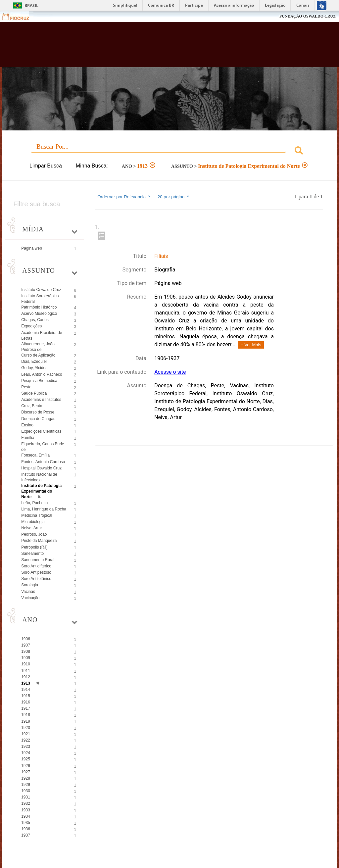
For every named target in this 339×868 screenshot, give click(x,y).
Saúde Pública (34, 393)
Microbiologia (33, 522)
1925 (26, 759)
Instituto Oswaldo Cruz (41, 290)
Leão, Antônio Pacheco (42, 374)
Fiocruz (20, 16)
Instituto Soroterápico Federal (40, 299)
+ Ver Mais (251, 345)
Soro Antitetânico (36, 579)
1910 (26, 664)
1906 (26, 639)
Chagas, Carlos (35, 320)
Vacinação (30, 598)
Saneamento (32, 554)
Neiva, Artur (32, 528)
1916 (26, 702)
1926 (26, 766)
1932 (26, 803)
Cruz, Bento (32, 406)
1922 (26, 740)
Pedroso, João (34, 534)
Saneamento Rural (38, 560)
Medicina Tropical (37, 515)
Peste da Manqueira (39, 541)
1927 (26, 772)
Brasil (31, 5)
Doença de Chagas (38, 419)
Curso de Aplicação (38, 355)
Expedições (31, 326)
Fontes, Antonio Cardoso (43, 462)
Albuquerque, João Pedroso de (38, 347)
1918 (26, 715)
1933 (26, 810)
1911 (26, 671)
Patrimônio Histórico (39, 307)
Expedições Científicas (41, 431)
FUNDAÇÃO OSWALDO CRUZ (308, 16)
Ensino (27, 425)
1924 (26, 753)
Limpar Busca (46, 166)
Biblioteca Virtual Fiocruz (145, 47)
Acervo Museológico (39, 313)
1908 (26, 651)
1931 (26, 797)
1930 (26, 791)
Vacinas (28, 592)
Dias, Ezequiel (34, 362)
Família (28, 438)
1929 (26, 785)
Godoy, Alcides (34, 368)
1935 (26, 823)
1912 (26, 677)
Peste (26, 387)
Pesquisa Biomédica (39, 381)
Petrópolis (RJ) (34, 547)
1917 (26, 708)
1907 (26, 645)
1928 (26, 778)
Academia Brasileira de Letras (42, 336)
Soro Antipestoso (36, 572)
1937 (26, 835)
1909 (26, 658)
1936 (26, 829)
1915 (26, 696)
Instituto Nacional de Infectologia (39, 477)
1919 (26, 721)
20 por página (174, 197)
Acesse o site (170, 372)
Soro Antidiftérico (36, 566)
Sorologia (30, 585)
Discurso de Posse (38, 412)
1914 (26, 690)
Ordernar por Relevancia (124, 197)
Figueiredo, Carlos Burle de (43, 447)
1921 (26, 734)
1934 (26, 816)
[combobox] (169, 151)
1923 (26, 747)
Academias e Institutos (41, 400)
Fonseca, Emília (35, 455)
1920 (26, 728)
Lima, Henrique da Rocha (44, 509)
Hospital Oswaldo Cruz (41, 468)
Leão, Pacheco (34, 503)
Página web (32, 248)
